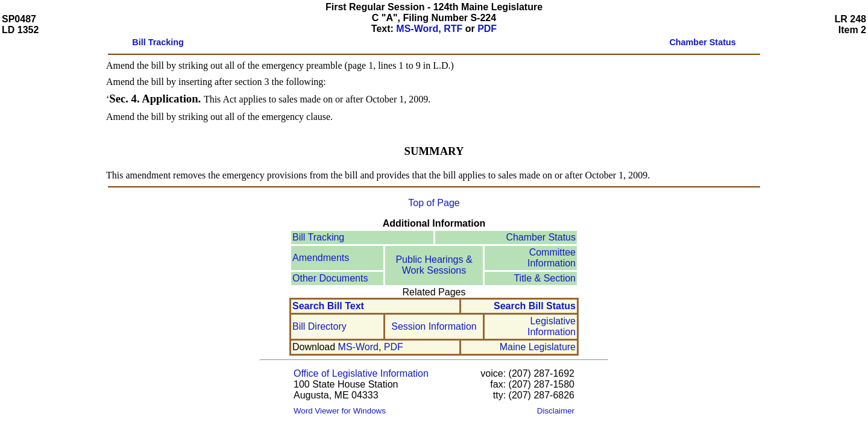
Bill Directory (319, 326)
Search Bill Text (328, 306)
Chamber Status (541, 237)
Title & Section (545, 278)
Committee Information (552, 258)
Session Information (434, 326)
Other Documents (330, 278)
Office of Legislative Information (361, 373)
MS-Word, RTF (429, 29)
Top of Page (434, 203)
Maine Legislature (538, 347)
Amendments (321, 258)
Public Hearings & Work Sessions (434, 265)
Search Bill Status (535, 306)
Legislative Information (552, 326)
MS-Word (358, 347)
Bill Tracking (318, 237)
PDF (487, 29)
